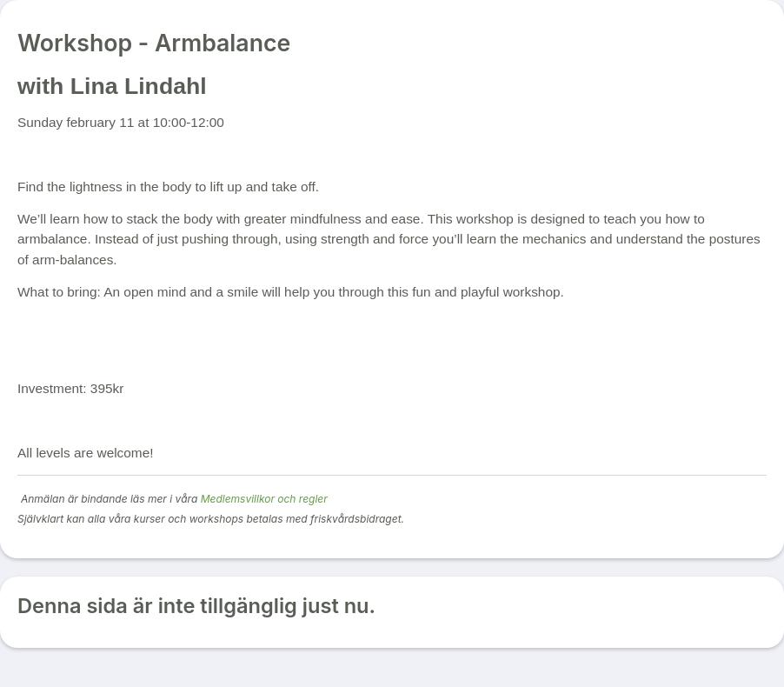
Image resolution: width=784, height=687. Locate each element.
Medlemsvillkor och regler (264, 499)
